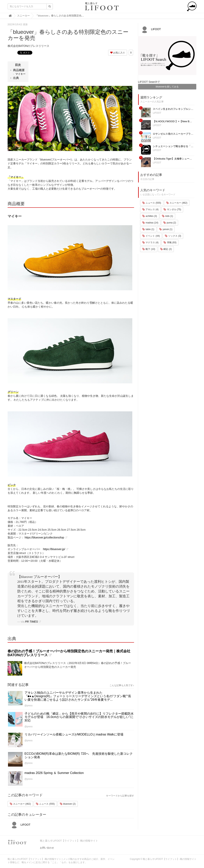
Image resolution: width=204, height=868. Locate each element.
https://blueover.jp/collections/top (44, 537)
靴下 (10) (149, 249)
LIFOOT (20, 825)
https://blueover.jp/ (54, 549)
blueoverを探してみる (167, 87)
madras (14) (150, 223)
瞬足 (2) (166, 249)
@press (29, 706)
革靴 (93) (170, 243)
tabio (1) (148, 229)
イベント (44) (151, 236)
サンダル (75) (172, 209)
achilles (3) (150, 216)
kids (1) (167, 216)
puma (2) (170, 223)
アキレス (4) (150, 209)
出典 (16, 78)
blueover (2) (68, 804)
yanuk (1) (166, 229)
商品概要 (19, 70)
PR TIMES (31, 622)
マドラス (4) (150, 243)
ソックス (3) (173, 236)
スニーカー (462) (20, 804)
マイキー (20, 74)
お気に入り (118, 53)
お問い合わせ (47, 848)
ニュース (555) (45, 804)
